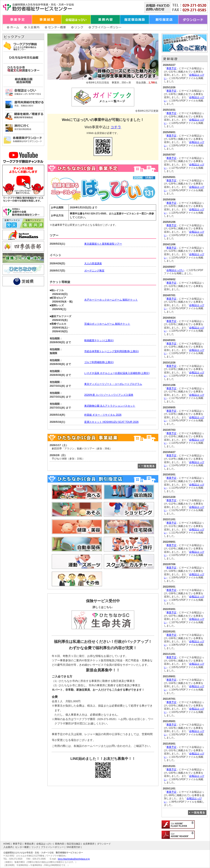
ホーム (13, 27)
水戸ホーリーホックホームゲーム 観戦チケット (111, 300)
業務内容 (105, 19)
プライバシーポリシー (106, 27)
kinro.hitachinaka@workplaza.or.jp (74, 859)
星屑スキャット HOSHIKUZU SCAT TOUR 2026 (111, 422)
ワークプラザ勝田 (23, 46)
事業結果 (47, 19)
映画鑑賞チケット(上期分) (99, 340)
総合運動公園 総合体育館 (23, 81)
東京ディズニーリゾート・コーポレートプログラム (113, 384)
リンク (78, 27)
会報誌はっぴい (76, 19)
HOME (7, 844)
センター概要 (56, 27)
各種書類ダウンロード (23, 140)
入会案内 (32, 27)
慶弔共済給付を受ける (23, 105)
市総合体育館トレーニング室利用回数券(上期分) (111, 351)
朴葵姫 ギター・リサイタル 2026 (103, 415)
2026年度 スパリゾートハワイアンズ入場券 (109, 395)
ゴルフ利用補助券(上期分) (99, 362)
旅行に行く (23, 128)
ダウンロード (193, 19)
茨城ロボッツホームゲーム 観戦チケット (107, 324)
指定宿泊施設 (135, 19)
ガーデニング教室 (94, 271)
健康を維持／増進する (23, 116)
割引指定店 (164, 19)
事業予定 (17, 19)
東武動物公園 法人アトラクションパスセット (110, 406)
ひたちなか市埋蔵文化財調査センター (23, 69)
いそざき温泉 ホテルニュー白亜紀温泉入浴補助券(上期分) (117, 373)
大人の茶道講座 (93, 263)
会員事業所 (89, 844)
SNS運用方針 (73, 847)
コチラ (116, 127)
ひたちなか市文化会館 (23, 58)
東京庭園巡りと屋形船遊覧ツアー (103, 244)
